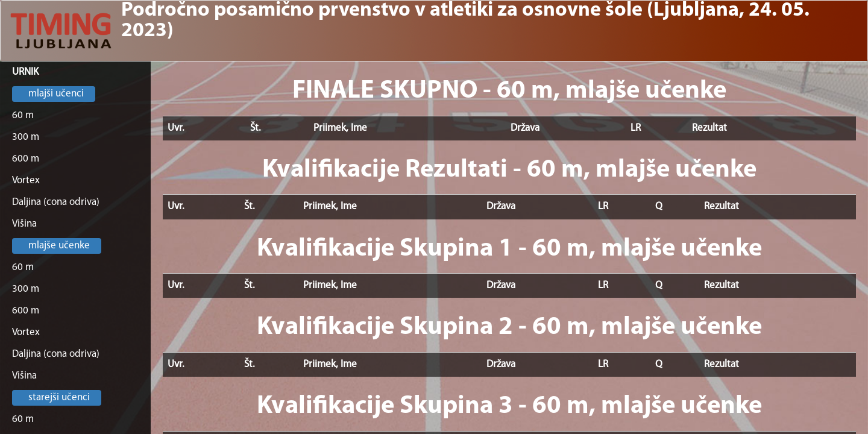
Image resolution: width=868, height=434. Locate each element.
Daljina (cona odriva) (56, 202)
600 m (26, 159)
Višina (24, 224)
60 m (23, 115)
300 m (26, 137)
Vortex (26, 181)
